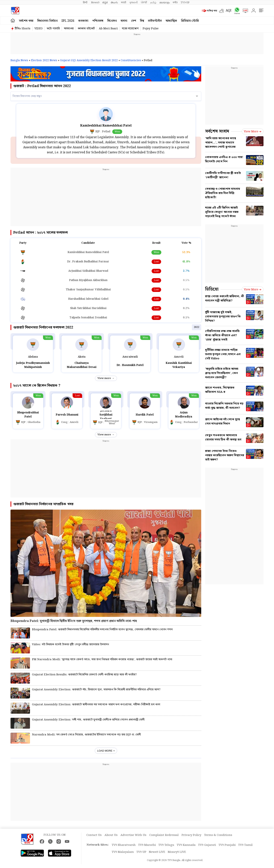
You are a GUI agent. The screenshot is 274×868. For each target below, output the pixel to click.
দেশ (134, 21)
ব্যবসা (124, 21)
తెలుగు (114, 3)
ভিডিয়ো (212, 289)
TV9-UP (185, 3)
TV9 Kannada (186, 845)
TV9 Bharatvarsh (124, 845)
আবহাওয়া (69, 29)
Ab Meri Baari (108, 29)
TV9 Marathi (147, 845)
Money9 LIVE (177, 852)
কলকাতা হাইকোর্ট (86, 29)
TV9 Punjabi (227, 845)
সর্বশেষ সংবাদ (217, 131)
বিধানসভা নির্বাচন (47, 21)
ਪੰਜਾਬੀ (144, 3)
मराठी (124, 3)
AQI (229, 11)
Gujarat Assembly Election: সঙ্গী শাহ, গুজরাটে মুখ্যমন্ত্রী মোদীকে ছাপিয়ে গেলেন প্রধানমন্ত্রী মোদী (88, 720)
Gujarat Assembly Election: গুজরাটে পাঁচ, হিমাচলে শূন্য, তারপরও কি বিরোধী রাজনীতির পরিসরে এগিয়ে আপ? (96, 690)
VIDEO (39, 29)
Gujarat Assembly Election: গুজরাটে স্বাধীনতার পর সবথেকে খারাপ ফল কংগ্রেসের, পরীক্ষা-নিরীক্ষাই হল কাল (96, 705)
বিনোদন (112, 21)
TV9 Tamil (245, 845)
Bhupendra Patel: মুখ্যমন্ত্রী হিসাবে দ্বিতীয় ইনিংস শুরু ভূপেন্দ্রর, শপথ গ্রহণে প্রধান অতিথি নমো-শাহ (74, 621)
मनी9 (175, 3)
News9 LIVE (157, 852)
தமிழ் (153, 3)
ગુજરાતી (133, 3)
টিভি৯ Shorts (23, 29)
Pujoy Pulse (151, 29)
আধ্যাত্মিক (171, 21)
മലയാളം (165, 3)
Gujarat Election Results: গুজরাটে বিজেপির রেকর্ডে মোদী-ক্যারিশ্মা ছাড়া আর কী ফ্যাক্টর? (84, 675)
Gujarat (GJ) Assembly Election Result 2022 (89, 60)
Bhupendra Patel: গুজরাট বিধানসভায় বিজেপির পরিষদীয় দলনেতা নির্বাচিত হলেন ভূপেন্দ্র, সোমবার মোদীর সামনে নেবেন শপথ (102, 630)
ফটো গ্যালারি (53, 29)
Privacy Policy (191, 835)
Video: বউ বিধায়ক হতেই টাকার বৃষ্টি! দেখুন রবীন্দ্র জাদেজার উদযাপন (70, 645)
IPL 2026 (68, 21)
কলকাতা (83, 21)
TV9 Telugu (166, 845)
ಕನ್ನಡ (105, 3)
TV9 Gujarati (207, 845)
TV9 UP (141, 852)
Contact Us (94, 835)
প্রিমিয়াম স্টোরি (190, 21)
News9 (95, 3)
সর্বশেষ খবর (26, 21)
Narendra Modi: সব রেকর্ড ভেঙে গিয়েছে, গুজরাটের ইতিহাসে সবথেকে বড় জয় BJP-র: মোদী (86, 735)
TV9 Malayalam (123, 852)
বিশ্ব (142, 21)
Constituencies (131, 60)
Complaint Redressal (164, 835)
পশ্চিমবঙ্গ (98, 21)
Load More (105, 751)
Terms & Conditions (218, 835)
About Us (111, 835)
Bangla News (19, 60)
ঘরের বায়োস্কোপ (130, 29)
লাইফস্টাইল (155, 21)
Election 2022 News (44, 60)
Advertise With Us (133, 835)
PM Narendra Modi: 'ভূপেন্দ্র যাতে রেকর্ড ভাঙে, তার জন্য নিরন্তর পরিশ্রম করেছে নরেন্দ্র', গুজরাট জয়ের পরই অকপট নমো (102, 660)
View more (104, 378)
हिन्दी (85, 3)
